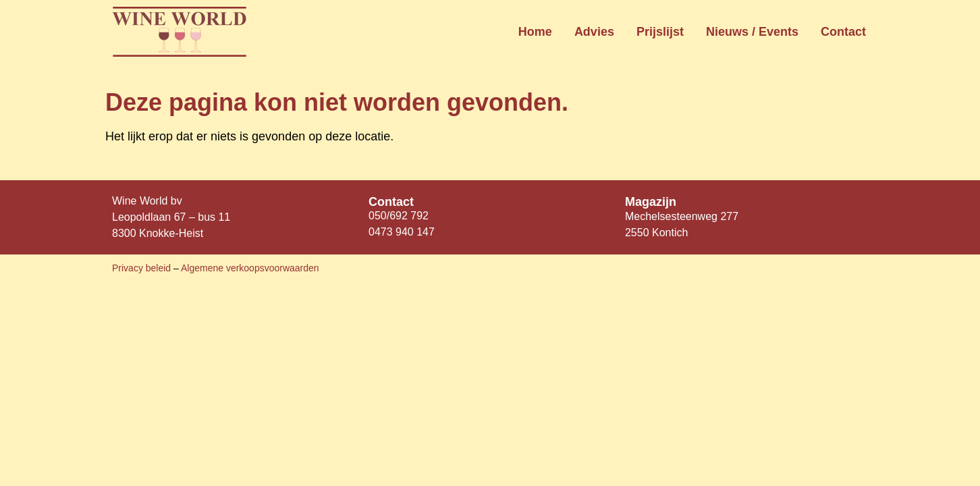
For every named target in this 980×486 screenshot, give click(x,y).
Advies (594, 32)
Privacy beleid (143, 268)
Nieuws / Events (752, 32)
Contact (843, 32)
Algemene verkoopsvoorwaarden (250, 268)
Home (535, 32)
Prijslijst (660, 32)
